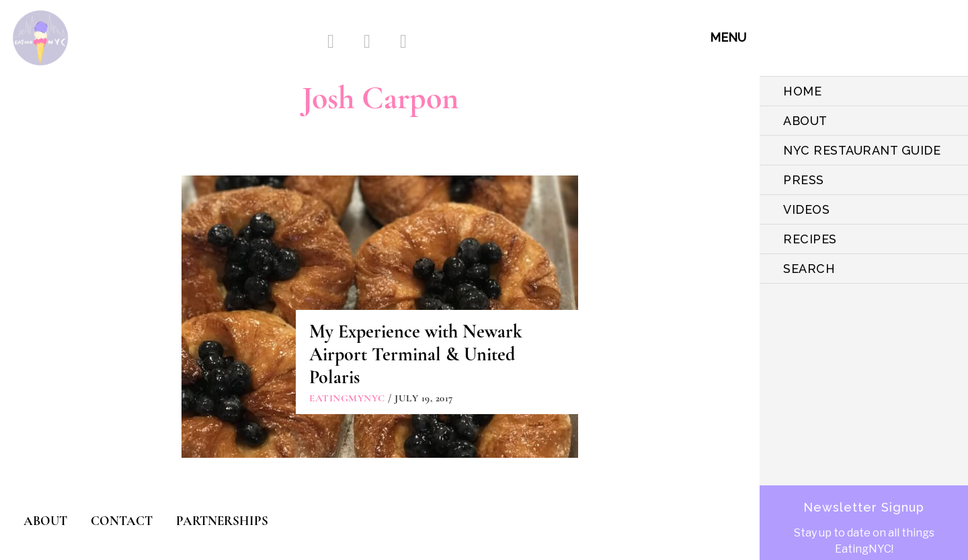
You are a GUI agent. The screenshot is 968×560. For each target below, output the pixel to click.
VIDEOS (806, 209)
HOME (802, 91)
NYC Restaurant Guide (862, 150)
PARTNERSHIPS (222, 521)
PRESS (804, 180)
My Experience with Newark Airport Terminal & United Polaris (416, 354)
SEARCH (809, 269)
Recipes (810, 239)
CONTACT (122, 521)
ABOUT (805, 121)
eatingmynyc (347, 398)
